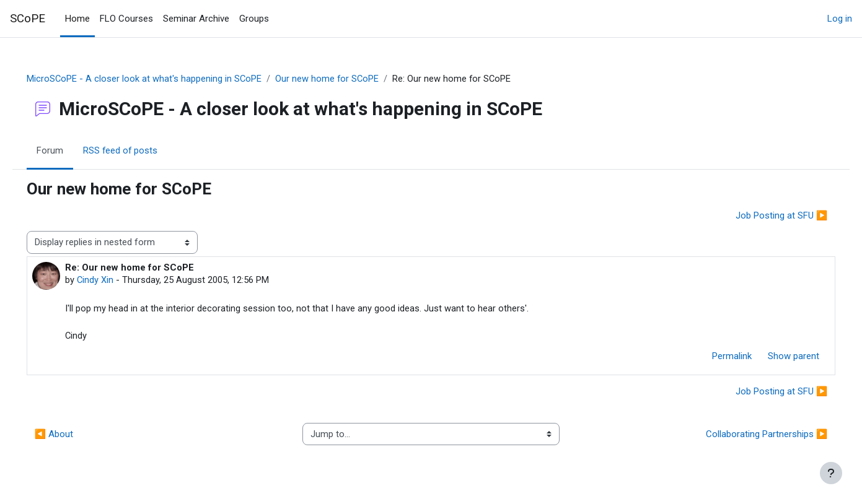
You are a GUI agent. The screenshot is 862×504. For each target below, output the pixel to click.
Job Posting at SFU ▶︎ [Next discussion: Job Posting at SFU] (764, 215)
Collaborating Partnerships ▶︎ (749, 436)
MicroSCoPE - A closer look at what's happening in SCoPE (162, 79)
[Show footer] (831, 473)
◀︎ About (72, 436)
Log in (840, 19)
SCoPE (28, 19)
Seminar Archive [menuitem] (196, 19)
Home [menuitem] (77, 19)
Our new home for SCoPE (346, 79)
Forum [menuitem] (67, 150)
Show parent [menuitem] (776, 358)
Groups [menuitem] (254, 19)
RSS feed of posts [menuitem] (138, 150)
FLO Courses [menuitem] (126, 19)
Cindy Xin (113, 280)
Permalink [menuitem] (715, 358)
